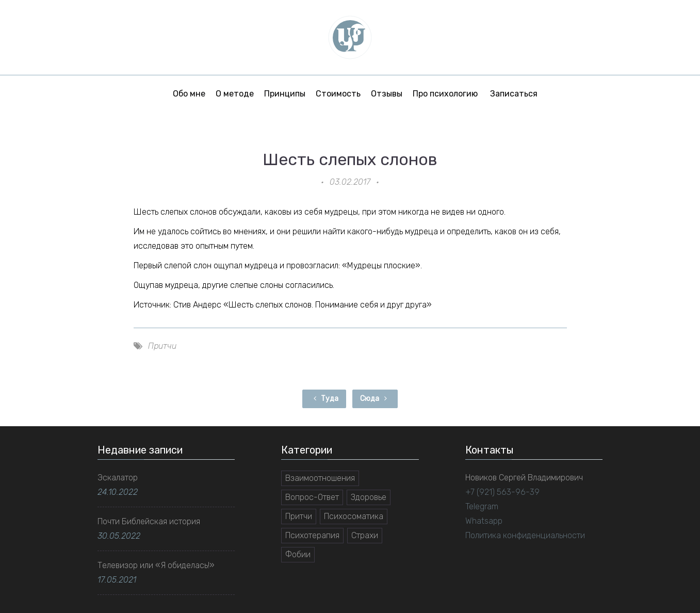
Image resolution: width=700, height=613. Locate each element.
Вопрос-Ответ (312, 497)
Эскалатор (118, 478)
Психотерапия (312, 535)
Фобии (298, 554)
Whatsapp (484, 521)
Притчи (162, 346)
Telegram (482, 506)
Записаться (514, 94)
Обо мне (189, 94)
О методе (235, 94)
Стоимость (338, 94)
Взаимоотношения (320, 478)
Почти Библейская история (149, 521)
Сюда (375, 399)
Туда (324, 399)
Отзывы (387, 94)
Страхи (365, 535)
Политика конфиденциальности (525, 535)
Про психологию (445, 94)
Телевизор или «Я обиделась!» (156, 565)
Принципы (285, 94)
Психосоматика (354, 516)
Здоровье (369, 497)
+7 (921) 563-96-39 (502, 492)
